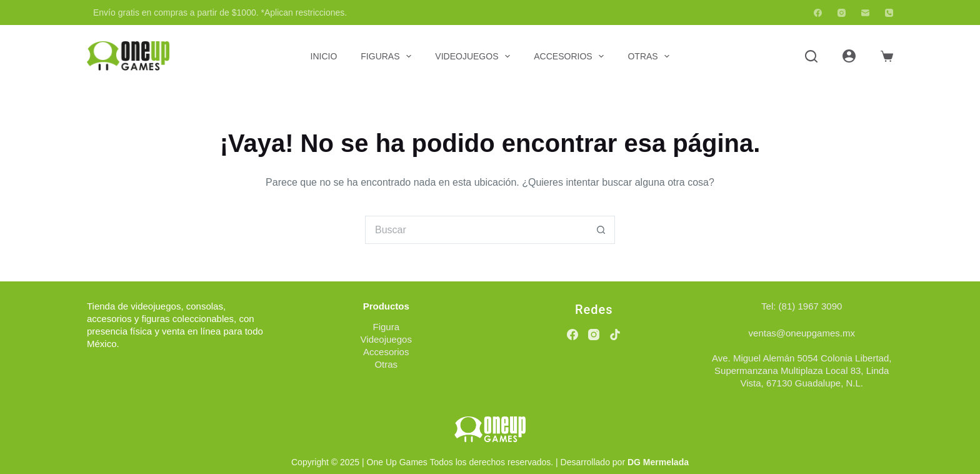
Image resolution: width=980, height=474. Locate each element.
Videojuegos (475, 56)
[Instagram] (842, 13)
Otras (651, 56)
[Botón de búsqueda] (601, 230)
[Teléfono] (889, 13)
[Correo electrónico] (865, 13)
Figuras (388, 56)
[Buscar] (811, 56)
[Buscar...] (476, 230)
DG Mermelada (658, 462)
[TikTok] (615, 335)
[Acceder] (849, 56)
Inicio (324, 56)
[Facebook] (818, 13)
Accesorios (571, 56)
